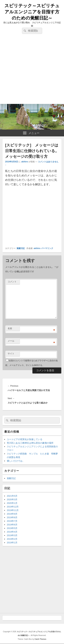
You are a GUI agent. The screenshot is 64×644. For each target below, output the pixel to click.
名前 (10, 328)
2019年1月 (12, 543)
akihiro (25, 162)
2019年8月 (12, 517)
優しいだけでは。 (16, 461)
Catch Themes (40, 639)
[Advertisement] (32, 70)
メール (11, 341)
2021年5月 (12, 496)
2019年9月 (12, 514)
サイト (11, 354)
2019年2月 (12, 539)
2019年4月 (12, 532)
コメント (12, 282)
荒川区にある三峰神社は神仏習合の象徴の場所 (30, 443)
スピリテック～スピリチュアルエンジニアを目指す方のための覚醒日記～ (32, 12)
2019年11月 (13, 510)
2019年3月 (12, 535)
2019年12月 (13, 507)
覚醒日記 (21, 248)
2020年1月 (12, 503)
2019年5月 (12, 528)
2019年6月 (12, 525)
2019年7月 (12, 521)
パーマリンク (47, 248)
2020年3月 (12, 499)
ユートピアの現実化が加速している (25, 439)
